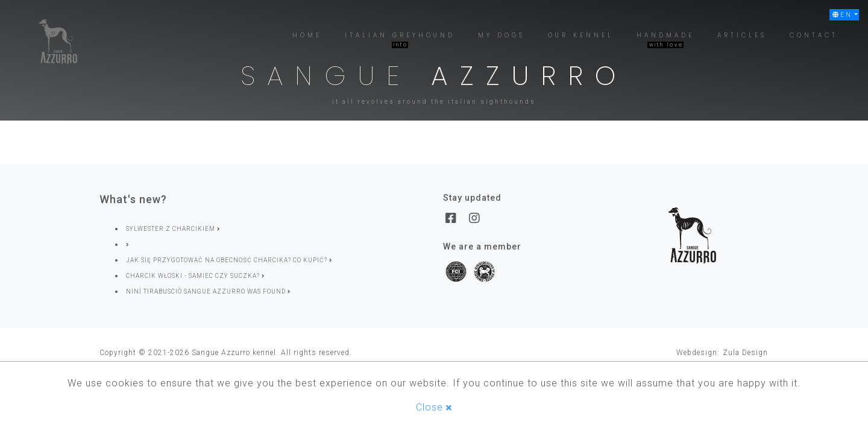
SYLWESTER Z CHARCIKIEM (173, 229)
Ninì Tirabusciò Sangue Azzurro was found (208, 291)
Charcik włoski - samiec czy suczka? (195, 276)
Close (434, 407)
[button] (844, 15)
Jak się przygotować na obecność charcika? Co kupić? (229, 260)
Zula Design (745, 353)
